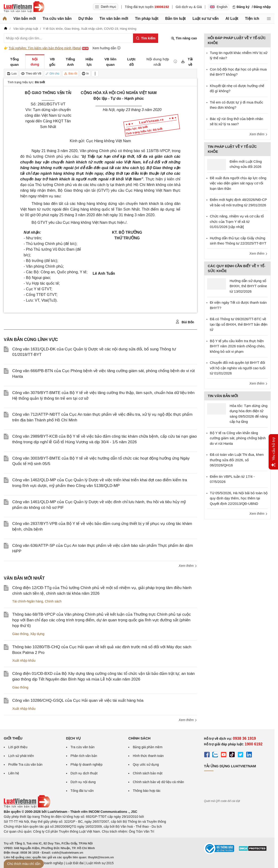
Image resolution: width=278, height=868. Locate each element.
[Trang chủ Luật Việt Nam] (24, 7)
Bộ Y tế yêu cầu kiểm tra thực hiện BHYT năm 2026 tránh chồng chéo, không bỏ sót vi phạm (238, 346)
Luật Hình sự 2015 (100, 863)
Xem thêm (188, 566)
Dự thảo (86, 19)
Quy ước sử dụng (146, 764)
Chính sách (53, 601)
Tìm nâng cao (184, 38)
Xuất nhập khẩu (24, 660)
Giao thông (20, 634)
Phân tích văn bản (84, 756)
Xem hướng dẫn (107, 48)
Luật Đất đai (75, 863)
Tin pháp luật (147, 19)
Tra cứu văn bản (57, 19)
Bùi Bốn (185, 322)
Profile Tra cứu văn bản (25, 764)
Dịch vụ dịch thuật (84, 773)
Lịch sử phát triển (21, 756)
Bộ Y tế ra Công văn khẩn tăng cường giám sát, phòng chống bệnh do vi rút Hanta (238, 438)
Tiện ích (252, 19)
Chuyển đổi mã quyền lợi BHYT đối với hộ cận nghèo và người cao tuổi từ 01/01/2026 (238, 368)
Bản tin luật (175, 19)
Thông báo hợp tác (147, 791)
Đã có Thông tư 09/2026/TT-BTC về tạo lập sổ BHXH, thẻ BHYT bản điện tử (239, 324)
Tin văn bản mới (114, 19)
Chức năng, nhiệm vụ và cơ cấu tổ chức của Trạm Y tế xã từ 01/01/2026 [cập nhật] (237, 221)
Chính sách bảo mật (148, 773)
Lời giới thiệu (18, 747)
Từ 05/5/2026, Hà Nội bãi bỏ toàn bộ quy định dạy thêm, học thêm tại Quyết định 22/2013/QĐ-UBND (239, 498)
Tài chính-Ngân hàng (28, 601)
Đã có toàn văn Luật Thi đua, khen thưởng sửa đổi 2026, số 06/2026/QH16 (237, 460)
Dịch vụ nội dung (83, 782)
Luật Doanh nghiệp (49, 863)
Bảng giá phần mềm (148, 747)
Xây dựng (37, 634)
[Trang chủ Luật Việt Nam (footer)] (27, 807)
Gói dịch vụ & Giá (189, 7)
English (219, 7)
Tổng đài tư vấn (82, 791)
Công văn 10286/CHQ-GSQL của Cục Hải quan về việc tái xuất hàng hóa (78, 700)
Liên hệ (14, 773)
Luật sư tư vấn (206, 19)
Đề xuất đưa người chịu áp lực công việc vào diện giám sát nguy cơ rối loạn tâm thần (238, 183)
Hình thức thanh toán (148, 756)
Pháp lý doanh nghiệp (87, 764)
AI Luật (232, 19)
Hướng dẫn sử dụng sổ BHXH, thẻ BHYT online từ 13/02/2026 (248, 286)
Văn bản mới (25, 19)
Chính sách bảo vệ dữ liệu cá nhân (158, 782)
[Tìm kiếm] (146, 38)
